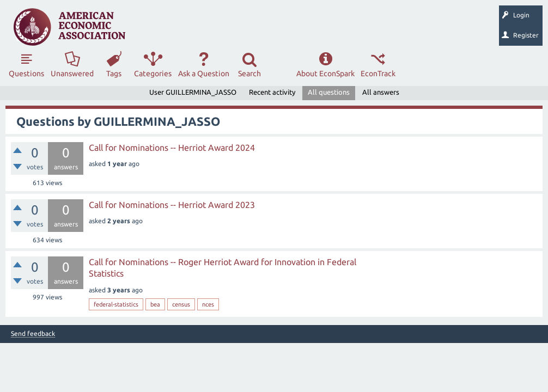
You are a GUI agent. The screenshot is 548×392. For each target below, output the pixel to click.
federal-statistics (116, 304)
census (181, 304)
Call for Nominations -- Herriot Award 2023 (172, 205)
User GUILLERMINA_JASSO (193, 92)
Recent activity (272, 92)
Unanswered (72, 73)
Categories (153, 73)
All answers (381, 92)
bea (155, 304)
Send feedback (33, 334)
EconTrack (378, 73)
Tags (114, 73)
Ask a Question (204, 73)
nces (208, 304)
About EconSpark (325, 73)
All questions (329, 92)
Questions (26, 73)
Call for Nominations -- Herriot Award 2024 (172, 148)
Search (249, 73)
